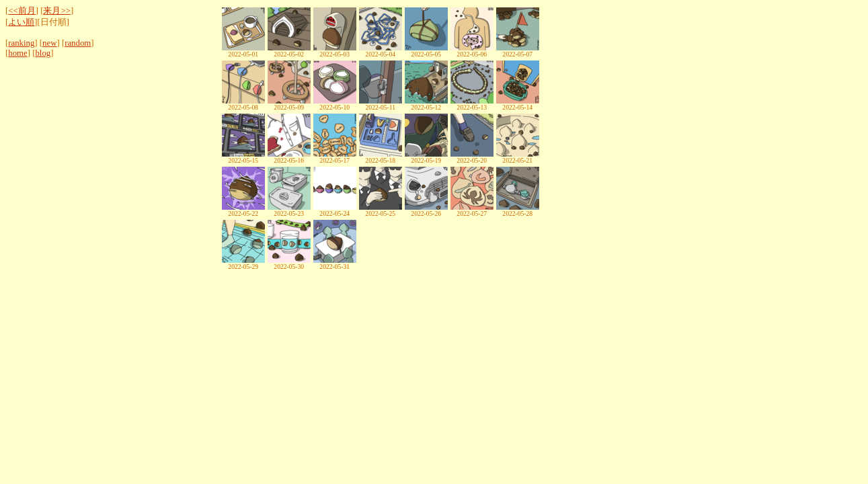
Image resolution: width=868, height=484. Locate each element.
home (17, 53)
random (78, 43)
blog (43, 53)
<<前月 (22, 11)
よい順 (21, 22)
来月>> (56, 11)
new (49, 43)
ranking (21, 43)
